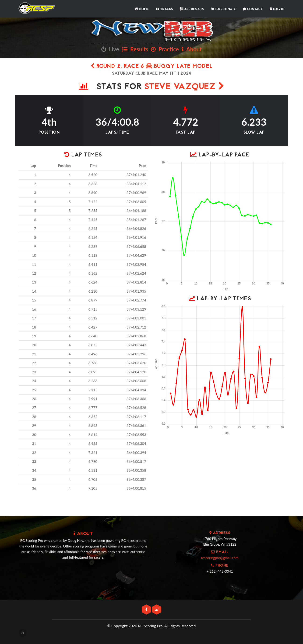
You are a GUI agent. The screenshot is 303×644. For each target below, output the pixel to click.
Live (110, 49)
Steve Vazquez (184, 87)
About (192, 49)
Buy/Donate (223, 9)
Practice (165, 49)
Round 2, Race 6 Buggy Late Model (152, 67)
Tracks (164, 9)
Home (142, 9)
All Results (192, 9)
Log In (277, 9)
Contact (253, 9)
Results (135, 49)
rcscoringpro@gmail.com (220, 558)
